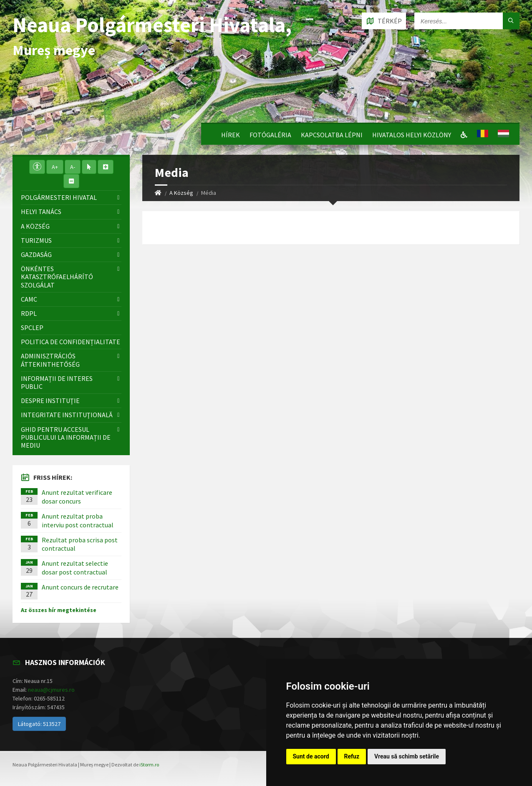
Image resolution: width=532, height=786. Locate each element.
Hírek (231, 135)
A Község (181, 193)
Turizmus (36, 240)
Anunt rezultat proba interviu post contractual (78, 520)
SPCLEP (32, 327)
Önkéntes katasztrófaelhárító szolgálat (57, 277)
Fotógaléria (270, 135)
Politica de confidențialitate (71, 342)
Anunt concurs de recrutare (80, 587)
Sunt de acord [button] (311, 756)
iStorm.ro (149, 765)
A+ (55, 167)
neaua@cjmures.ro (51, 690)
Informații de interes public (57, 382)
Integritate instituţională (67, 415)
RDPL (29, 313)
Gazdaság (36, 254)
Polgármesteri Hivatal (59, 197)
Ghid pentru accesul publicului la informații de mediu (66, 437)
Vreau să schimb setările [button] (407, 756)
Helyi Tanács (41, 212)
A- (73, 167)
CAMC (29, 299)
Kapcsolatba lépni (332, 135)
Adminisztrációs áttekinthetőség (50, 360)
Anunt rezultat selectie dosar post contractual (75, 568)
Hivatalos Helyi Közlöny (412, 135)
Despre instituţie (50, 401)
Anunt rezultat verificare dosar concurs (77, 497)
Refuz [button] (352, 756)
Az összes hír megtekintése (59, 610)
